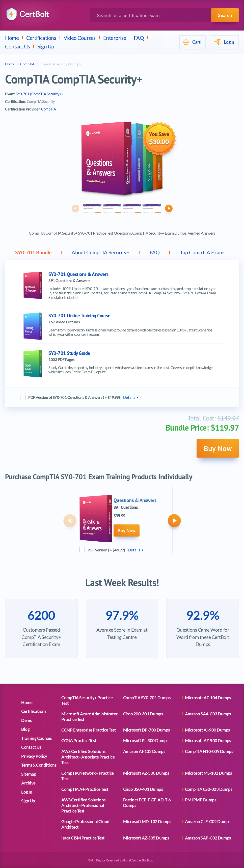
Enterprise (115, 38)
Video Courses (80, 38)
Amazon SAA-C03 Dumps (208, 714)
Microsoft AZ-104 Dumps (208, 698)
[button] (75, 208)
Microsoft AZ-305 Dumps (146, 838)
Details (129, 397)
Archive (28, 783)
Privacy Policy (34, 756)
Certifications (41, 38)
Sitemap (29, 774)
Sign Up (46, 46)
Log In (27, 792)
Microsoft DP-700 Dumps (146, 730)
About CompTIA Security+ (101, 252)
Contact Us (17, 46)
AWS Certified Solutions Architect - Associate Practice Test (88, 757)
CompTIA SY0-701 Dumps (147, 698)
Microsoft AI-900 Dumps (207, 730)
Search (225, 15)
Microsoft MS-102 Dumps (208, 773)
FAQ (139, 38)
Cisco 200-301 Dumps (143, 714)
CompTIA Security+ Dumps (61, 64)
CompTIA (27, 64)
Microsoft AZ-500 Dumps (146, 773)
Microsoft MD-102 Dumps (147, 821)
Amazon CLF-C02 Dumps (208, 821)
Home (12, 38)
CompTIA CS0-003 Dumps (209, 789)
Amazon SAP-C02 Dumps (208, 838)
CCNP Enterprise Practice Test (89, 730)
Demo (27, 720)
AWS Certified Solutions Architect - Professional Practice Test (83, 805)
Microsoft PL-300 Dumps (146, 740)
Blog (25, 729)
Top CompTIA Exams (203, 252)
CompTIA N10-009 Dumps (209, 751)
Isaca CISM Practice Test (83, 838)
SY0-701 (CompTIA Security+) (39, 94)
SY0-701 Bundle (33, 252)
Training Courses (36, 738)
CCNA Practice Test (79, 740)
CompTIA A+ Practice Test (85, 789)
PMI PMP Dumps (201, 800)
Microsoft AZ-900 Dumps (208, 740)
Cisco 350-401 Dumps (143, 789)
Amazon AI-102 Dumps (144, 751)
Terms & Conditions (39, 765)
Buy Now (218, 448)
